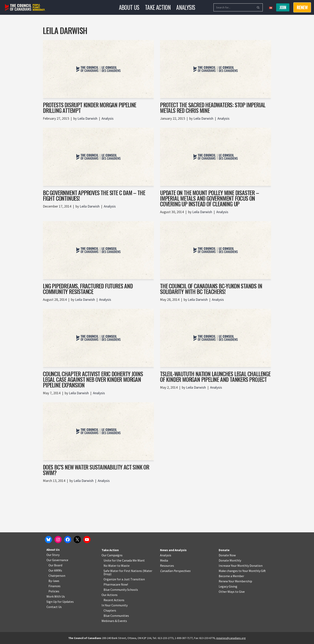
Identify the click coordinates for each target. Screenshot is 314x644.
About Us (129, 7)
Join (283, 7)
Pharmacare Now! (116, 584)
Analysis (186, 7)
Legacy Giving (228, 586)
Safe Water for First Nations (123, 571)
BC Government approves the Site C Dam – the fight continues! (94, 195)
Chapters (110, 610)
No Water (110, 566)
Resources (167, 566)
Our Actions (110, 595)
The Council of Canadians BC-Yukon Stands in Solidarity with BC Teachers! (211, 289)
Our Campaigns (112, 555)
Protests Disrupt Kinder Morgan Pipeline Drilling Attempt (90, 108)
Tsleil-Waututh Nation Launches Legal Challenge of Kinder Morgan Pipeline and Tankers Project (215, 377)
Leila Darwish (87, 118)
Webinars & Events (114, 621)
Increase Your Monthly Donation (241, 566)
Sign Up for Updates (60, 602)
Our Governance (57, 560)
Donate (224, 550)
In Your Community (115, 605)
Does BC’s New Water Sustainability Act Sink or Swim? (96, 470)
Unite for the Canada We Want (124, 560)
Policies (54, 591)
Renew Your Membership (235, 581)
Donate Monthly (230, 560)
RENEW (302, 7)
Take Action (158, 7)
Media (164, 560)
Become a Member (231, 576)
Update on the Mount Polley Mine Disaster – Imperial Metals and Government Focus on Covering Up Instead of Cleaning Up (209, 198)
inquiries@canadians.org (231, 638)
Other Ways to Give (232, 592)
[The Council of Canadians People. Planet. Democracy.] (25, 8)
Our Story (53, 555)
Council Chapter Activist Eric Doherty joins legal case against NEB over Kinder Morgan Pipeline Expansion (93, 379)
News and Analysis (173, 550)
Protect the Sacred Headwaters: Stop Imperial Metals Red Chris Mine (213, 108)
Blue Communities (116, 616)
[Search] (234, 7)
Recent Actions (114, 600)
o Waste (124, 566)
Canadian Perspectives (175, 571)
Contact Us (54, 607)
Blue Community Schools (121, 590)
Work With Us (56, 596)
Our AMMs (55, 570)
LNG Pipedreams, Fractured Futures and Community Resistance (88, 289)
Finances (54, 586)
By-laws (54, 581)
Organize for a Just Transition (124, 579)
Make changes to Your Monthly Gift (242, 571)
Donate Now (227, 555)
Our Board (55, 565)
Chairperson (57, 576)
